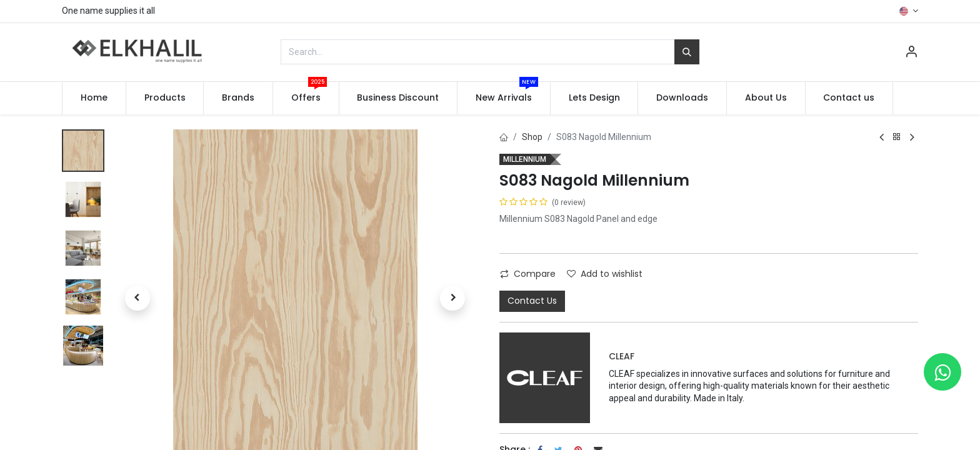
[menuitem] (94, 98)
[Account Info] (911, 53)
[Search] (687, 52)
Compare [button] (528, 274)
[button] (137, 298)
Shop (532, 137)
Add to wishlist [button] (605, 274)
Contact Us (532, 301)
